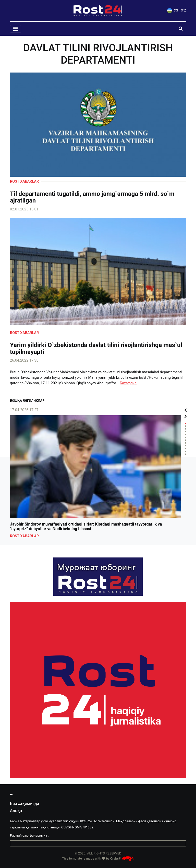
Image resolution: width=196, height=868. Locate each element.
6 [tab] (185, 437)
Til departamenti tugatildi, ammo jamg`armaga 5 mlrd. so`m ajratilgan (92, 197)
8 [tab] (185, 443)
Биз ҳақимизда (25, 804)
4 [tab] (185, 432)
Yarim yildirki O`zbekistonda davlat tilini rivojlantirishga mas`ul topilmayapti (96, 348)
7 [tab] (185, 440)
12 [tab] (185, 454)
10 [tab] (185, 449)
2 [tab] (185, 426)
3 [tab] (185, 429)
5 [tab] (185, 435)
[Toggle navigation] (16, 29)
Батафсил (128, 383)
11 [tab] (185, 451)
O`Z (183, 10)
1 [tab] (185, 423)
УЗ (173, 10)
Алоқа (16, 811)
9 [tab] (185, 446)
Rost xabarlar (24, 181)
